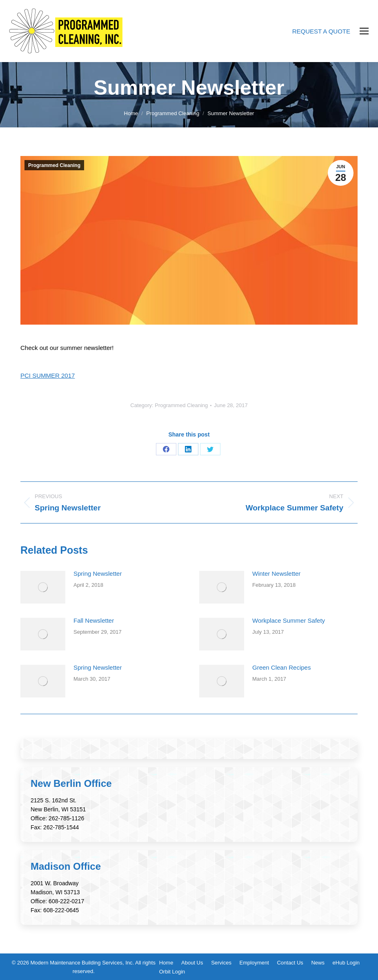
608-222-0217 (66, 901)
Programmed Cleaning (54, 165)
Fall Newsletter (94, 620)
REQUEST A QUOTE (321, 31)
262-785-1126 (66, 818)
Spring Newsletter (98, 574)
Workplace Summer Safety (289, 620)
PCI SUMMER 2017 (48, 375)
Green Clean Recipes (281, 667)
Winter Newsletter (276, 574)
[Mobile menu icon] (364, 31)
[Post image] (43, 587)
